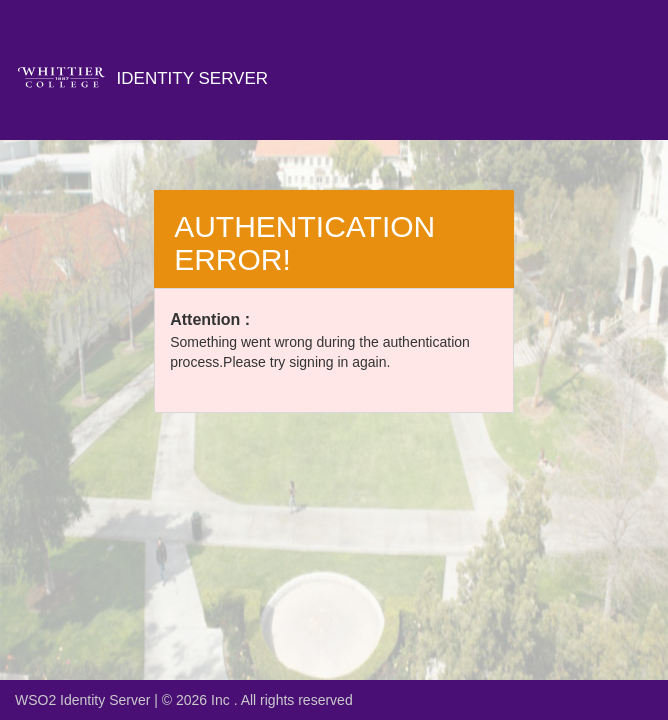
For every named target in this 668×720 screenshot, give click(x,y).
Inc (222, 700)
